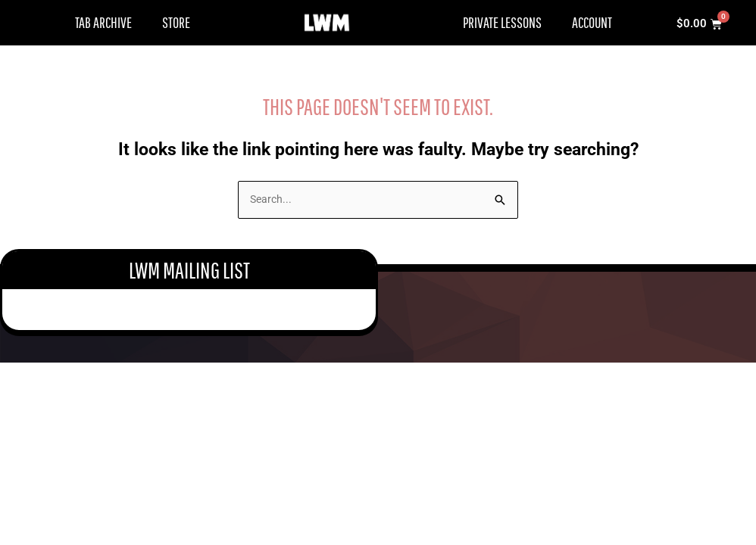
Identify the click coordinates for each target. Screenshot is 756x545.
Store (176, 22)
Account (592, 22)
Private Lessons (502, 22)
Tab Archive (103, 22)
